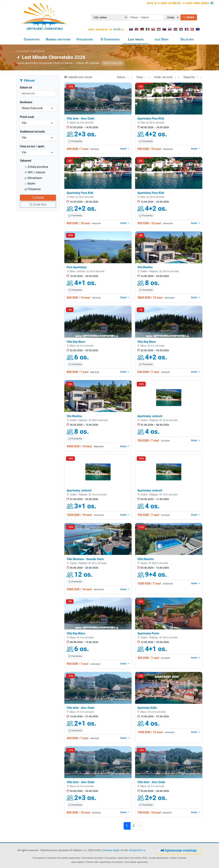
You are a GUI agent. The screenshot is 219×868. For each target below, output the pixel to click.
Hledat (189, 17)
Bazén (30, 184)
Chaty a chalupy (178, 858)
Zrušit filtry (38, 205)
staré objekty (78, 862)
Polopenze (33, 189)
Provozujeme (39, 858)
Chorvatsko (32, 39)
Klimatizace (33, 178)
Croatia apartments (159, 858)
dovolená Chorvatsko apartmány (64, 858)
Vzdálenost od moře (32, 132)
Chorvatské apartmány (136, 862)
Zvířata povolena (36, 167)
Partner (90, 862)
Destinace (26, 102)
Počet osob (27, 117)
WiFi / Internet (35, 172)
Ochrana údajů (111, 850)
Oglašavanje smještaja (179, 850)
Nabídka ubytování (58, 39)
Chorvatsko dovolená (92, 858)
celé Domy (162, 39)
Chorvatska (110, 858)
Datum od (26, 87)
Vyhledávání (84, 39)
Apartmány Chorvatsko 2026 (133, 858)
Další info (187, 39)
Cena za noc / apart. (32, 146)
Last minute (136, 39)
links (96, 862)
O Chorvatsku (110, 39)
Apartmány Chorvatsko (111, 862)
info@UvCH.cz (137, 850)
